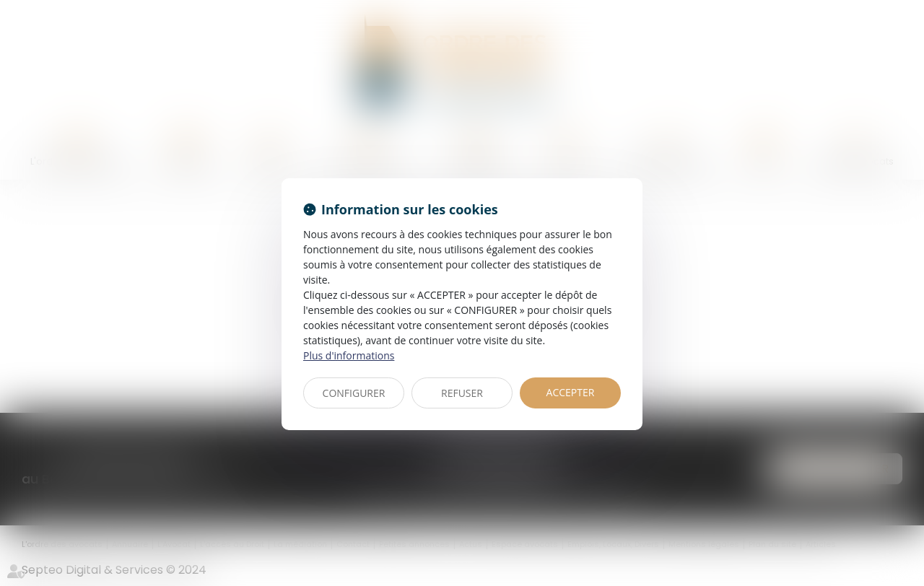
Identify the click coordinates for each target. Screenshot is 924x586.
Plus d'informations (349, 355)
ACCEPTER (571, 392)
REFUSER (462, 393)
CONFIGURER (354, 393)
